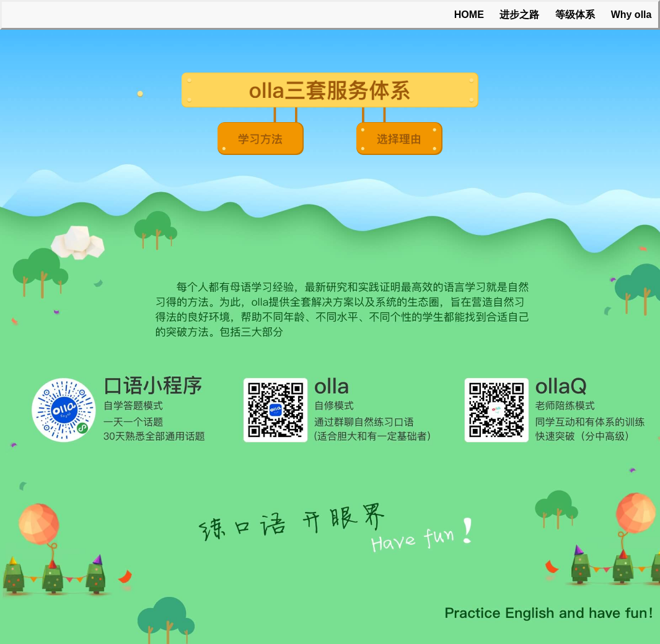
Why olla (631, 15)
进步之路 (519, 15)
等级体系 (575, 15)
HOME (469, 15)
